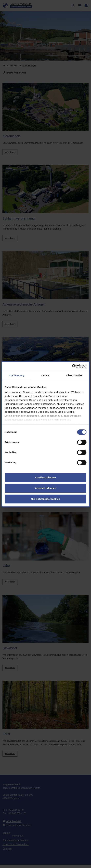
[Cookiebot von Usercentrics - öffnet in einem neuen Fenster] (72, 366)
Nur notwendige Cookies (46, 499)
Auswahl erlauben (45, 488)
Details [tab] (46, 375)
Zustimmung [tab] (17, 375)
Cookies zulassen (46, 477)
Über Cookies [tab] (74, 375)
